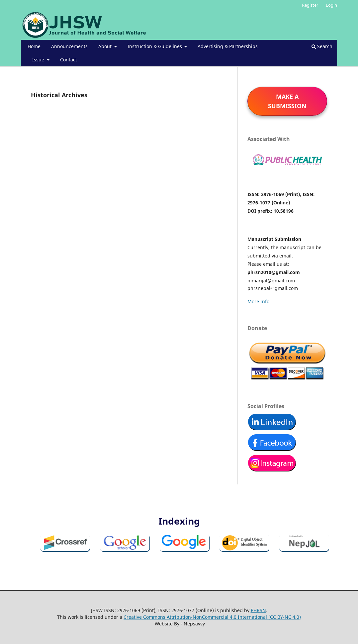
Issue (39, 60)
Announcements (69, 46)
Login (331, 5)
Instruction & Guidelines (155, 46)
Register (310, 5)
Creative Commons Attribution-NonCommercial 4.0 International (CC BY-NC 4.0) (212, 617)
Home (34, 46)
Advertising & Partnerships (228, 46)
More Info (258, 301)
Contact (69, 60)
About (106, 46)
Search (322, 46)
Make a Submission (287, 101)
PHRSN (258, 610)
